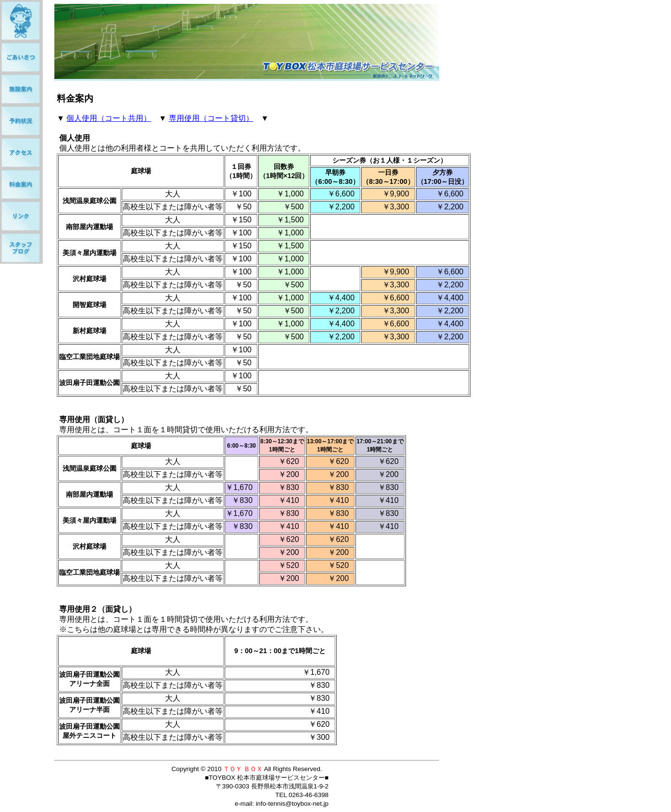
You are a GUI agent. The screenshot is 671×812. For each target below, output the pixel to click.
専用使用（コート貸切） (211, 118)
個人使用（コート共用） (109, 118)
